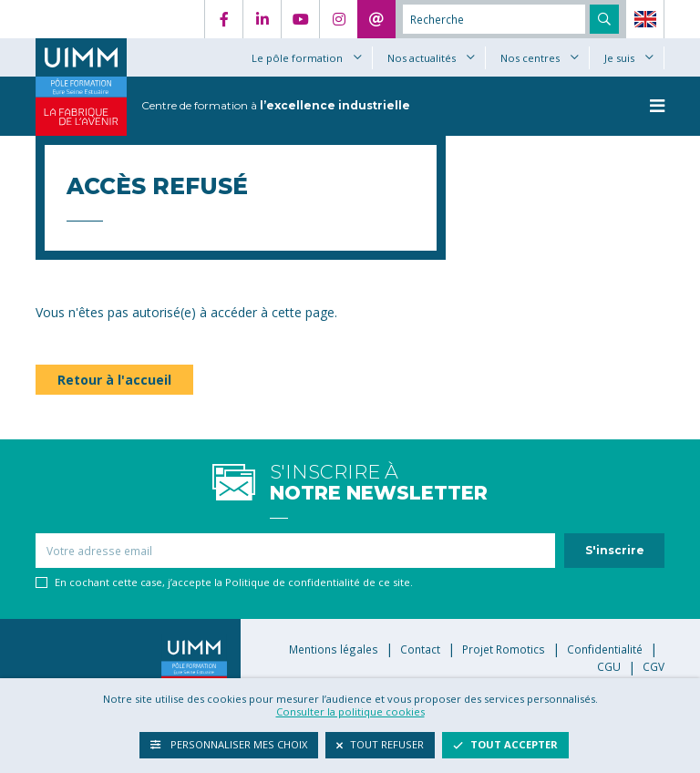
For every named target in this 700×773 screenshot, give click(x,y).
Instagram (338, 19)
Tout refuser (380, 744)
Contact (376, 19)
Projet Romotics (504, 649)
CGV (654, 666)
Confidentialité (605, 649)
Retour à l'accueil (114, 380)
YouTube (300, 19)
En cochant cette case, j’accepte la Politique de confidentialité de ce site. (234, 582)
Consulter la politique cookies (350, 711)
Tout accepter (505, 744)
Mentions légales (334, 649)
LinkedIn (262, 19)
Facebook (223, 19)
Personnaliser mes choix (229, 744)
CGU (609, 666)
